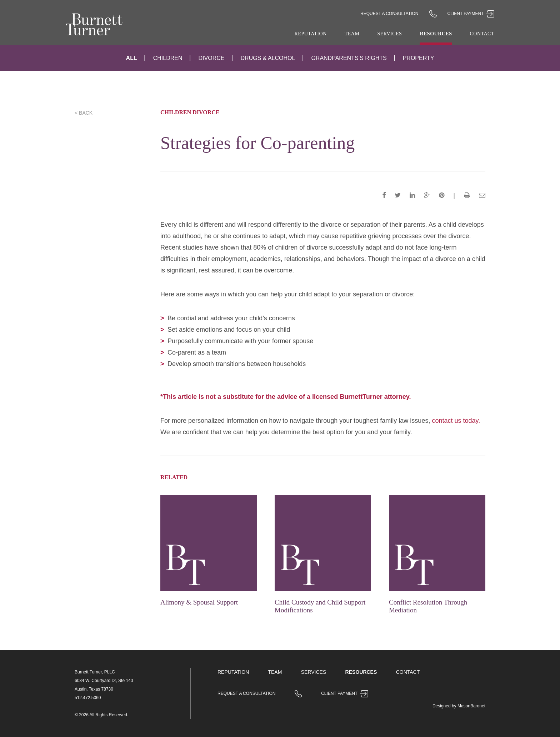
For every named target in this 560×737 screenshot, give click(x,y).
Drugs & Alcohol (268, 58)
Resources (436, 34)
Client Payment (471, 14)
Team (352, 34)
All (132, 58)
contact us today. (456, 421)
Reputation (311, 34)
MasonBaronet (471, 706)
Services (389, 34)
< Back (84, 113)
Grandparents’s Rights (349, 58)
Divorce (212, 58)
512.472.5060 (88, 698)
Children (168, 58)
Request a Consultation (389, 14)
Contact (482, 34)
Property (419, 58)
